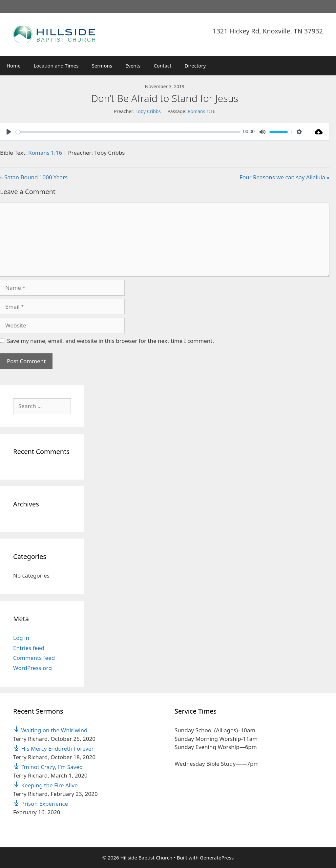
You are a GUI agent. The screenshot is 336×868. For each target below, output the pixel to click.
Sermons (102, 66)
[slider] (128, 132)
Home (14, 66)
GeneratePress (217, 858)
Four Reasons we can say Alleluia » (284, 177)
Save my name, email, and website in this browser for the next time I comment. (111, 341)
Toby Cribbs (148, 111)
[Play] (9, 132)
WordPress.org (32, 668)
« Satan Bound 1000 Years (34, 177)
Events (133, 66)
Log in (21, 638)
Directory (195, 66)
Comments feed (34, 658)
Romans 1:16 (202, 111)
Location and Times (56, 66)
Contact (162, 66)
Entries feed (29, 648)
